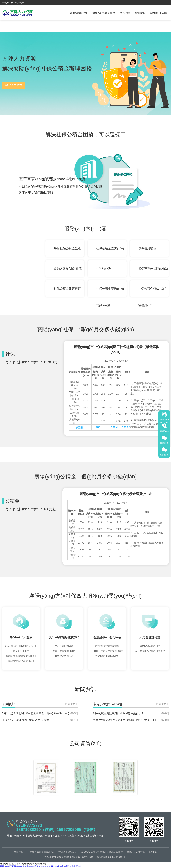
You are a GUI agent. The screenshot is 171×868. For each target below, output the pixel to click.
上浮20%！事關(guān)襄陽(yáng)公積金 (26, 720)
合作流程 (125, 13)
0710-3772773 (14, 86)
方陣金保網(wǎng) (68, 852)
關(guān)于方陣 (158, 13)
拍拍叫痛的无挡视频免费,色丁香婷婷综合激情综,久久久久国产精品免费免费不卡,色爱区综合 (41, 866)
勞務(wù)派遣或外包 (104, 13)
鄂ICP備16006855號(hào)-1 (111, 857)
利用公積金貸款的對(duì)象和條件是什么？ (118, 713)
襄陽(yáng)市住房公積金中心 (142, 852)
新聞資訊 (140, 13)
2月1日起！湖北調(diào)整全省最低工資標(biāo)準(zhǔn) (36, 713)
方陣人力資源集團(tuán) (42, 852)
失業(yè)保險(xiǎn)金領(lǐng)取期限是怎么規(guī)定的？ (126, 720)
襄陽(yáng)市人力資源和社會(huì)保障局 (102, 852)
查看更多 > (71, 704)
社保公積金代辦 (79, 13)
